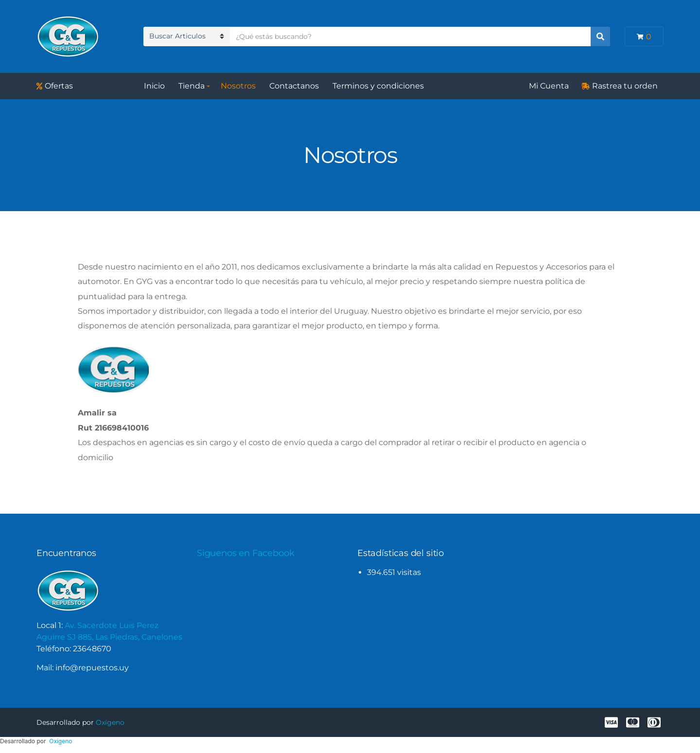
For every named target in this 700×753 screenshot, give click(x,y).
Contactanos (294, 86)
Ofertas (59, 86)
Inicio (154, 86)
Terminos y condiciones (378, 86)
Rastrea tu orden (625, 86)
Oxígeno (110, 722)
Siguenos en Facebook (245, 553)
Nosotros (238, 86)
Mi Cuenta (549, 86)
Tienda (192, 86)
